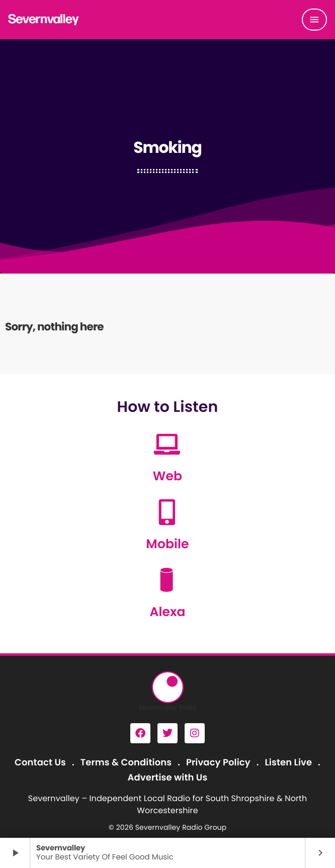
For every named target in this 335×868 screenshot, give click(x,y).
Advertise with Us (168, 778)
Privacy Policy (218, 763)
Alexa (167, 612)
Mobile (167, 544)
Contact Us (40, 763)
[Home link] (44, 20)
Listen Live (289, 763)
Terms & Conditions (126, 763)
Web (168, 476)
